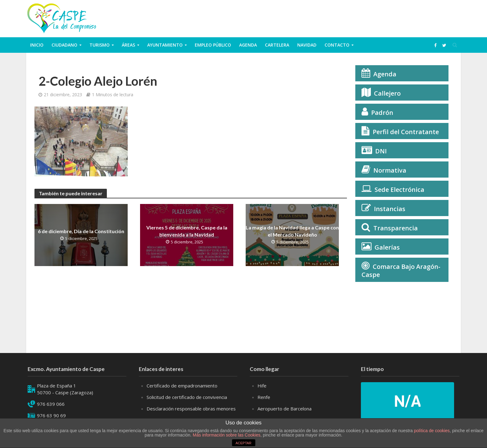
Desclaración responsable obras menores (191, 409)
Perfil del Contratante (406, 132)
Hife (262, 386)
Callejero (387, 93)
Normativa (390, 170)
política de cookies (432, 431)
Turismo (100, 45)
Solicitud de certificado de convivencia (187, 397)
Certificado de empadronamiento (182, 386)
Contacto (337, 45)
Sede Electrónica (399, 190)
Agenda (248, 45)
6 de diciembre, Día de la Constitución (81, 231)
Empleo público (213, 45)
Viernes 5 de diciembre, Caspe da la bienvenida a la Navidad (187, 231)
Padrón (382, 113)
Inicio (37, 45)
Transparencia (396, 228)
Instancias (390, 209)
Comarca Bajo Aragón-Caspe (401, 271)
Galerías (387, 247)
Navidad (307, 45)
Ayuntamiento (165, 45)
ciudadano (64, 45)
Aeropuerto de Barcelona (284, 409)
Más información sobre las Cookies (226, 435)
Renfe (264, 397)
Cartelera (277, 45)
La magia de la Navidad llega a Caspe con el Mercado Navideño (292, 231)
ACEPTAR (243, 443)
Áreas (128, 45)
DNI (381, 151)
